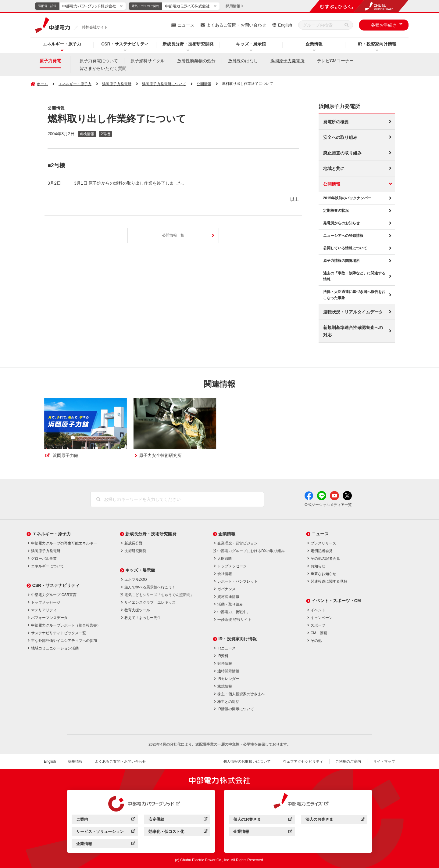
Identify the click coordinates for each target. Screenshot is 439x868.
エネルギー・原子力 (62, 44)
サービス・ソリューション (100, 832)
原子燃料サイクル (148, 61)
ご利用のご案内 (348, 761)
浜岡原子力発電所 (287, 61)
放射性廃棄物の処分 (196, 61)
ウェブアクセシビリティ (303, 761)
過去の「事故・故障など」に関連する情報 (354, 276)
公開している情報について (345, 248)
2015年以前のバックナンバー (347, 198)
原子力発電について (99, 61)
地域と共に (334, 168)
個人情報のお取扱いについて (247, 761)
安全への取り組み (340, 137)
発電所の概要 (336, 122)
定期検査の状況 (336, 211)
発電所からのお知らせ (341, 223)
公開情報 (332, 184)
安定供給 (156, 819)
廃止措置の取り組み (342, 153)
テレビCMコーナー (335, 61)
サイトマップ (384, 761)
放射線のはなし (243, 61)
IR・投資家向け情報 (377, 44)
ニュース (186, 25)
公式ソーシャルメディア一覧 (328, 505)
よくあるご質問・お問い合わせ (236, 25)
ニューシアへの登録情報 (343, 236)
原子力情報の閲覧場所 (341, 261)
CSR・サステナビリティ (125, 44)
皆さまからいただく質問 (103, 68)
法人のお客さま (319, 819)
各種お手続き (384, 25)
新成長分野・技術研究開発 (188, 44)
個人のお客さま (247, 819)
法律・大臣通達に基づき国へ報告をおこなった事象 (354, 295)
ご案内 (82, 819)
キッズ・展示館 (251, 44)
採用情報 (75, 761)
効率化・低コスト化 (166, 832)
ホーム (42, 84)
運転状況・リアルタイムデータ (353, 312)
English (285, 25)
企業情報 (314, 44)
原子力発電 (50, 61)
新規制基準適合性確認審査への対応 (353, 331)
